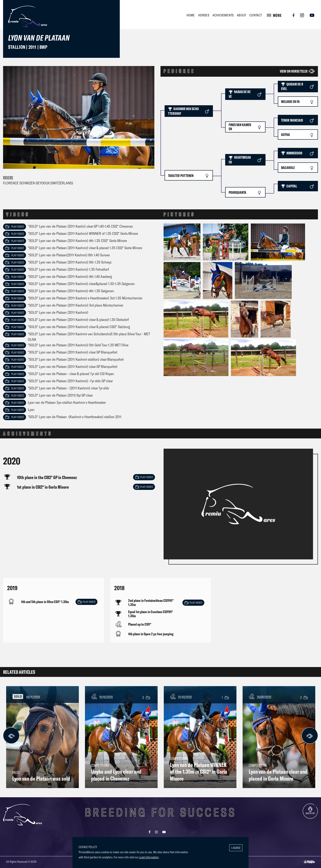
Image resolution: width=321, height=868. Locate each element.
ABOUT (241, 15)
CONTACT (256, 15)
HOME (191, 15)
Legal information (149, 857)
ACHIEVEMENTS (223, 15)
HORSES (204, 15)
